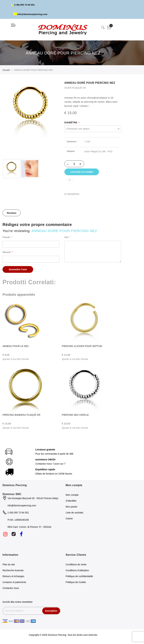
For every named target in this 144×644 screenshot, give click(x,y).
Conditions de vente (76, 565)
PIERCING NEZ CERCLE (75, 416)
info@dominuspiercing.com (31, 14)
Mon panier (71, 508)
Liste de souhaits (74, 514)
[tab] (12, 214)
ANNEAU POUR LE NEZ (16, 347)
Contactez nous (11, 589)
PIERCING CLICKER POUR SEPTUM (82, 347)
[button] (16, 360)
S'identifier (71, 502)
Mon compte (72, 496)
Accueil (6, 70)
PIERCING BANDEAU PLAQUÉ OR (21, 416)
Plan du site (9, 565)
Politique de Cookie (76, 583)
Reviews (12, 214)
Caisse (69, 520)
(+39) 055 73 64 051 (23, 5)
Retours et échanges (13, 577)
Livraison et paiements (14, 583)
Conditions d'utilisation (77, 571)
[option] (12, 169)
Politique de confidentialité (79, 577)
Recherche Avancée (13, 571)
